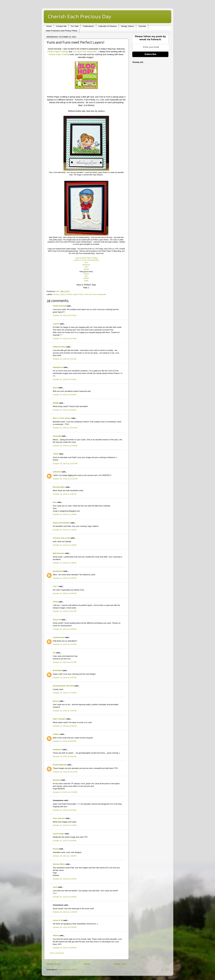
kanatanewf (58, 571)
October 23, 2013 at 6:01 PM (65, 662)
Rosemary (86, 265)
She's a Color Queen (62, 418)
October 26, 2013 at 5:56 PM (65, 948)
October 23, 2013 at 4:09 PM (65, 629)
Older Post (120, 964)
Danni (55, 388)
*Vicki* (56, 454)
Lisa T (55, 586)
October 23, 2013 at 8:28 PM (65, 726)
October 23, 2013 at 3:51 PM (65, 611)
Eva (86, 262)
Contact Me (61, 26)
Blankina (57, 780)
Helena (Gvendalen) (61, 523)
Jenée (55, 602)
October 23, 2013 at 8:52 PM (65, 741)
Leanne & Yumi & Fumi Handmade (86, 260)
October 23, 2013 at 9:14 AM (65, 379)
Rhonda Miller (59, 487)
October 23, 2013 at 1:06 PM (65, 494)
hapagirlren (58, 367)
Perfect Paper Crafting (58, 52)
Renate (86, 278)
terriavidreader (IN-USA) (63, 686)
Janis (55, 887)
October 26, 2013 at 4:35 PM (65, 927)
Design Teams (127, 26)
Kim (86, 276)
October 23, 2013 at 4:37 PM (65, 644)
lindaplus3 (57, 749)
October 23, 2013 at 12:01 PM (65, 464)
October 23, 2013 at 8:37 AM (65, 315)
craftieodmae (59, 637)
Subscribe (150, 54)
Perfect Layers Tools (75, 294)
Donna (56, 849)
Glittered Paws (59, 347)
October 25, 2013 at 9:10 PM (65, 879)
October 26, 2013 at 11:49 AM (65, 912)
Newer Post (53, 964)
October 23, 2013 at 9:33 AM (65, 395)
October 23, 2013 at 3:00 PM (65, 578)
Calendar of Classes (107, 26)
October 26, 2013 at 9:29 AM (65, 897)
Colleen (56, 734)
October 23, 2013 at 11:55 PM (65, 792)
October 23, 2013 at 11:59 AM (65, 446)
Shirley (56, 935)
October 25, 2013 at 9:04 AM (65, 841)
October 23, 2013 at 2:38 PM (65, 563)
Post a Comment (57, 953)
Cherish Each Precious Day (80, 16)
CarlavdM (57, 436)
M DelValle (57, 670)
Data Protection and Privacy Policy (62, 31)
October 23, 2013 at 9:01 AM (65, 359)
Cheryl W (57, 620)
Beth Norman (59, 553)
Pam (86, 267)
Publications (88, 26)
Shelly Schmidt (59, 306)
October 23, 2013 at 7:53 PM (65, 693)
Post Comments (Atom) (67, 970)
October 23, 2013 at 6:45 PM (65, 678)
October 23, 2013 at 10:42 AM (65, 428)
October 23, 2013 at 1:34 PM (65, 545)
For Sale (75, 26)
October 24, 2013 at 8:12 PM (65, 825)
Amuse (56, 294)
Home (49, 26)
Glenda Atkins (59, 864)
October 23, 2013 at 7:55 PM (65, 711)
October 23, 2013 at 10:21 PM (65, 772)
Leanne (86, 274)
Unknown (57, 472)
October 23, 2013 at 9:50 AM (65, 410)
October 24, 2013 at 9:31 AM (65, 810)
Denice (86, 269)
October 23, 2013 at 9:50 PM (65, 756)
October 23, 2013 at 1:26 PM (65, 514)
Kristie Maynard (60, 765)
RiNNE (56, 403)
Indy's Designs (59, 719)
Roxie (86, 281)
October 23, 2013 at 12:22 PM (65, 479)
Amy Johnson (59, 818)
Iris (54, 653)
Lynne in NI (58, 920)
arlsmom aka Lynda (61, 538)
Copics (63, 294)
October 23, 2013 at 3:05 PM (65, 593)
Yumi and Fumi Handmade (85, 52)
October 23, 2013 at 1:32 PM (65, 530)
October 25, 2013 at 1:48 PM (65, 856)
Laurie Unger (58, 834)
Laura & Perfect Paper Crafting (86, 258)
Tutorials (142, 26)
